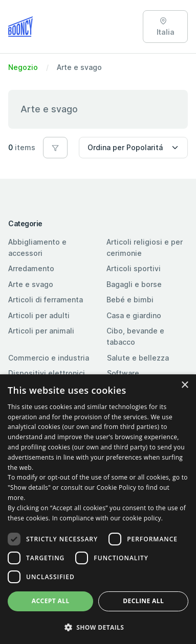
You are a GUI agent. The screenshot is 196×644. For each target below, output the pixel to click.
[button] (55, 148)
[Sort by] (133, 148)
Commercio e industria (49, 358)
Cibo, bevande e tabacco (135, 336)
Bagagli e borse (134, 284)
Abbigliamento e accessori (37, 247)
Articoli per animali (41, 331)
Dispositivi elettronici (47, 373)
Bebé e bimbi (130, 300)
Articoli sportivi (134, 268)
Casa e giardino (134, 315)
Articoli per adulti (39, 315)
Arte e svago (31, 284)
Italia (166, 27)
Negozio (23, 67)
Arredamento (31, 268)
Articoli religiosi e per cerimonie (145, 247)
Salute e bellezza (138, 358)
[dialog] (98, 509)
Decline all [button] (143, 601)
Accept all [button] (51, 601)
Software (123, 373)
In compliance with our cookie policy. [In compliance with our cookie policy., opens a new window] (108, 518)
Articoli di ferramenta (46, 300)
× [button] (184, 385)
